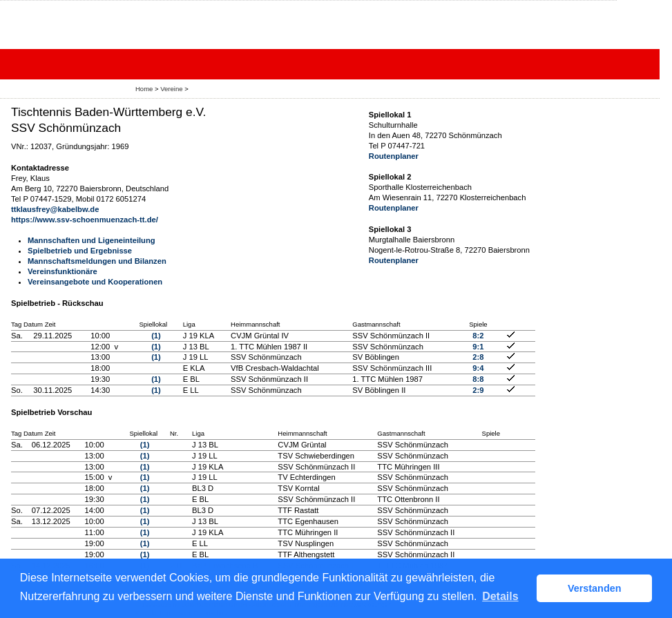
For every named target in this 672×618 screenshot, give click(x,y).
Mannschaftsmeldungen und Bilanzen (97, 261)
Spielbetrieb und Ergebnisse (80, 251)
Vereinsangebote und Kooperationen (95, 282)
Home (144, 89)
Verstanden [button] (595, 588)
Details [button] (500, 596)
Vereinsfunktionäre (63, 271)
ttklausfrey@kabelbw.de (55, 209)
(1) (156, 336)
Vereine (171, 89)
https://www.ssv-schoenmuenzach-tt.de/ (85, 220)
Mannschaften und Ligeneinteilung (92, 240)
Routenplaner (394, 156)
